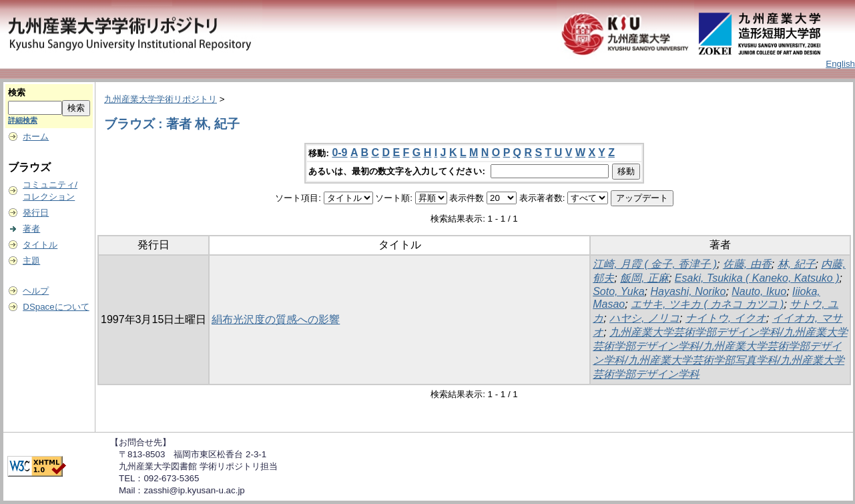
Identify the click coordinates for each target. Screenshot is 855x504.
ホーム (36, 137)
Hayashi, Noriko (688, 291)
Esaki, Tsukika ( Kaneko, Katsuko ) (757, 278)
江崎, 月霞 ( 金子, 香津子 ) (655, 264)
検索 (17, 92)
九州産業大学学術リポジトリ (161, 99)
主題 (31, 261)
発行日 (36, 213)
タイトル (40, 245)
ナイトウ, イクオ (726, 318)
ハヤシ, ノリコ (644, 318)
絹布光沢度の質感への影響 (276, 319)
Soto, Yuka (618, 291)
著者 (31, 229)
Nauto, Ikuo (759, 291)
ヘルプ (36, 291)
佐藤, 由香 (747, 264)
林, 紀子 (797, 264)
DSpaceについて (56, 307)
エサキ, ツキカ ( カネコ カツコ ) (707, 304)
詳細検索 (23, 120)
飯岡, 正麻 (644, 278)
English (840, 64)
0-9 (339, 153)
